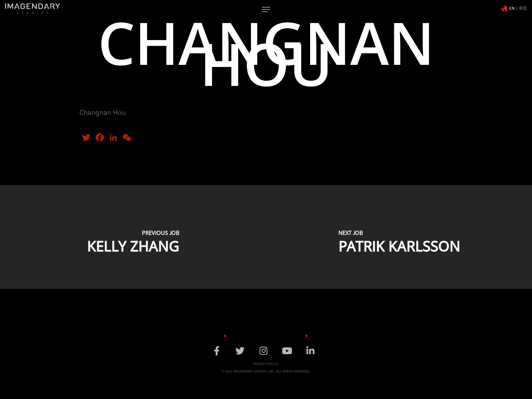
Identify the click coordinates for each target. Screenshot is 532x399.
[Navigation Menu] (266, 10)
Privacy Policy (266, 364)
